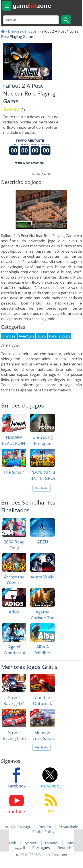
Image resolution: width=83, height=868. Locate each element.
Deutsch (64, 848)
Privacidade (68, 827)
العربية (20, 848)
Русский (31, 843)
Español (52, 843)
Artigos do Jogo (17, 827)
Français (73, 843)
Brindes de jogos (22, 31)
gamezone (32, 6)
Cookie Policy (43, 832)
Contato (44, 827)
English (11, 843)
